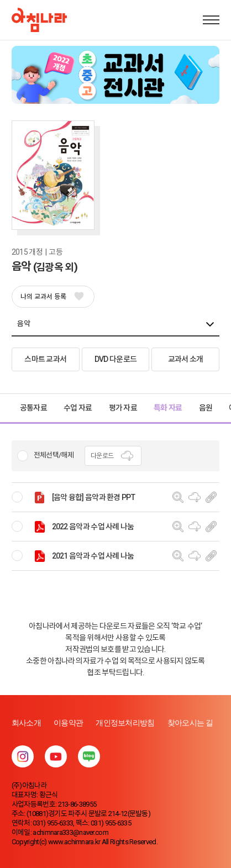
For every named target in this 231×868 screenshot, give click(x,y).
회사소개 (26, 723)
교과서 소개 (186, 359)
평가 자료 (123, 408)
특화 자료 (168, 408)
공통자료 (33, 408)
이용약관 (68, 723)
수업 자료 (78, 408)
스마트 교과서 (45, 359)
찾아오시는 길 (190, 723)
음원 (206, 408)
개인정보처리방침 (125, 723)
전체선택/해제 (54, 455)
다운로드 (113, 456)
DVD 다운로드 (116, 359)
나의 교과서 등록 (52, 297)
